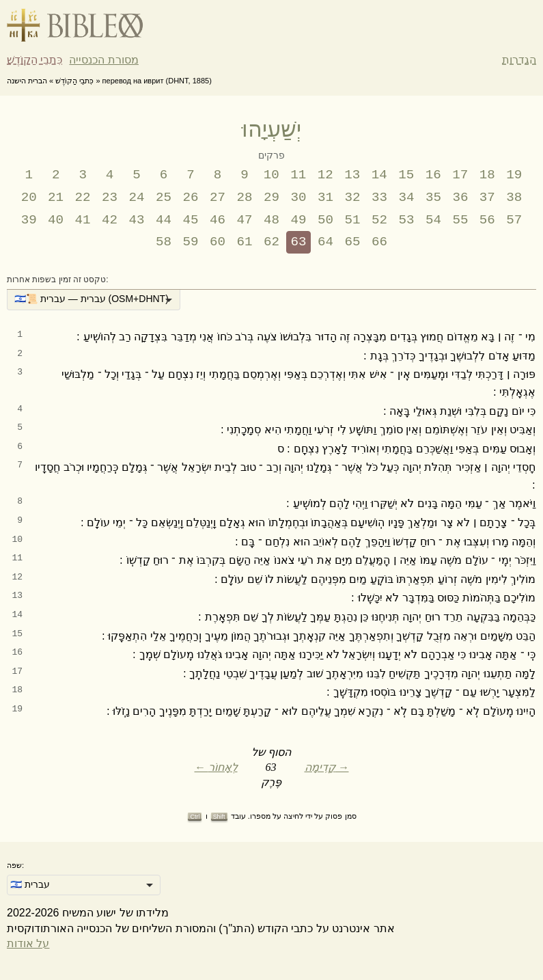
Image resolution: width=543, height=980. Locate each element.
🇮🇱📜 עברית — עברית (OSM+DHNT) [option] (92, 299)
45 (191, 220)
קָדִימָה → (327, 767)
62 (271, 242)
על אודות (28, 943)
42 (110, 220)
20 (29, 198)
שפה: (15, 865)
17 (460, 175)
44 (164, 220)
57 (514, 220)
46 (218, 220)
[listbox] (94, 300)
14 (379, 175)
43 (137, 220)
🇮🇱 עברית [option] (30, 884)
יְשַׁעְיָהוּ (271, 129)
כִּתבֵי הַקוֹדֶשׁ (34, 60)
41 (83, 220)
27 (218, 198)
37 (487, 198)
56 (487, 220)
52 (379, 220)
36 (460, 198)
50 (325, 220)
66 (379, 242)
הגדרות (519, 60)
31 (325, 198)
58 (164, 242)
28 (245, 198)
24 (137, 198)
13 (352, 175)
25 (164, 198)
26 (191, 198)
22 (83, 198)
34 (406, 198)
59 (191, 242)
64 (325, 242)
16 (433, 175)
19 (514, 175)
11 (298, 175)
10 (271, 175)
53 (406, 220)
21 (56, 198)
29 (271, 198)
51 (352, 220)
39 (29, 220)
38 (514, 198)
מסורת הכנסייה (103, 60)
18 (487, 175)
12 (325, 175)
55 (460, 220)
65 (352, 242)
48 (271, 220)
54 (433, 220)
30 (298, 198)
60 (218, 242)
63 (298, 242)
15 (406, 175)
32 (352, 198)
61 (245, 242)
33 (379, 198)
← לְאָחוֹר (216, 767)
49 (298, 220)
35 (433, 198)
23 (110, 198)
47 (245, 220)
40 (56, 220)
